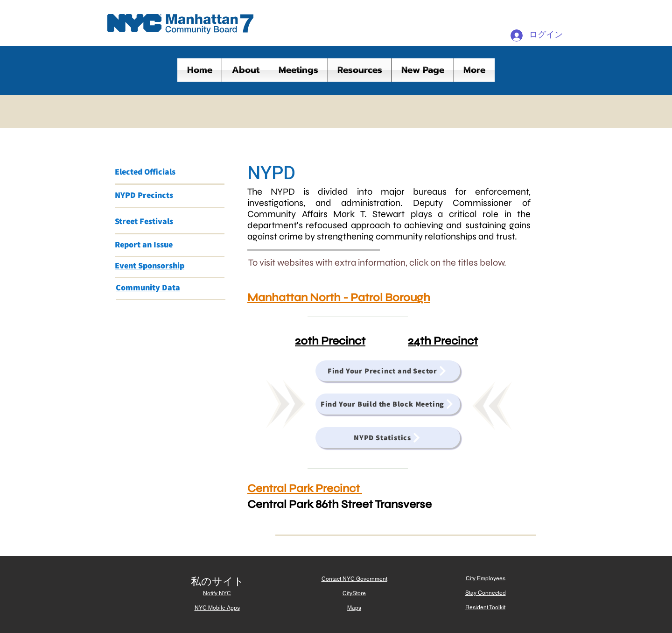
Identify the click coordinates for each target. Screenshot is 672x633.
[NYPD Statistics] (388, 438)
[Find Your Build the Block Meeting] (388, 404)
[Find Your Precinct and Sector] (388, 371)
